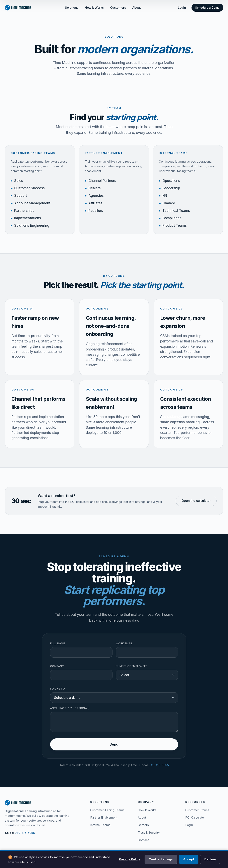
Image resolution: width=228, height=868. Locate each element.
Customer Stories (197, 810)
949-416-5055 (25, 833)
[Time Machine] (43, 803)
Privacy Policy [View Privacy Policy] (130, 859)
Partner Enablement (104, 817)
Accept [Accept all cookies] (189, 859)
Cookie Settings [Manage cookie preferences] (161, 859)
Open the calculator (196, 504)
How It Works (94, 8)
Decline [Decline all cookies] (210, 859)
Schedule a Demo (207, 8)
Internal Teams (100, 825)
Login (182, 8)
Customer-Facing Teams (107, 810)
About (137, 8)
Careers (143, 825)
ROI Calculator (195, 817)
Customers (118, 8)
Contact (143, 840)
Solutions (72, 8)
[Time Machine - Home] (18, 8)
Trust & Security (149, 833)
